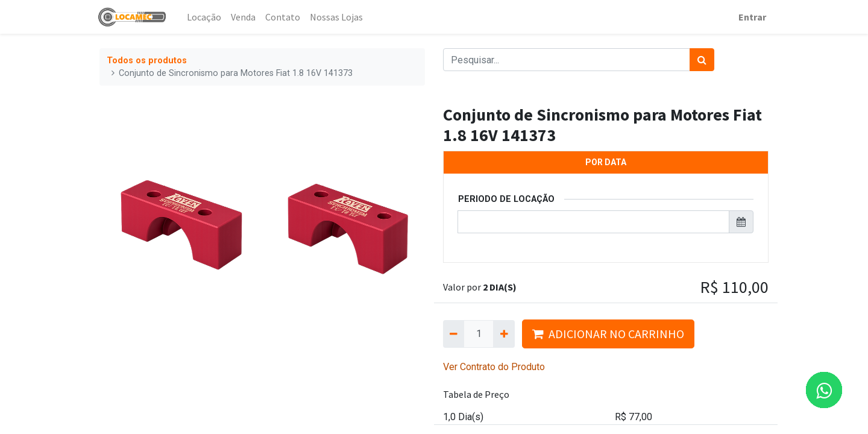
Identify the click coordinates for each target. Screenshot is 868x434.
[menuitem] (207, 17)
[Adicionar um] (504, 334)
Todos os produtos (147, 61)
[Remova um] (454, 334)
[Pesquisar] (702, 60)
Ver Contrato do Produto (494, 367)
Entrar (750, 17)
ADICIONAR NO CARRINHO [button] (608, 334)
